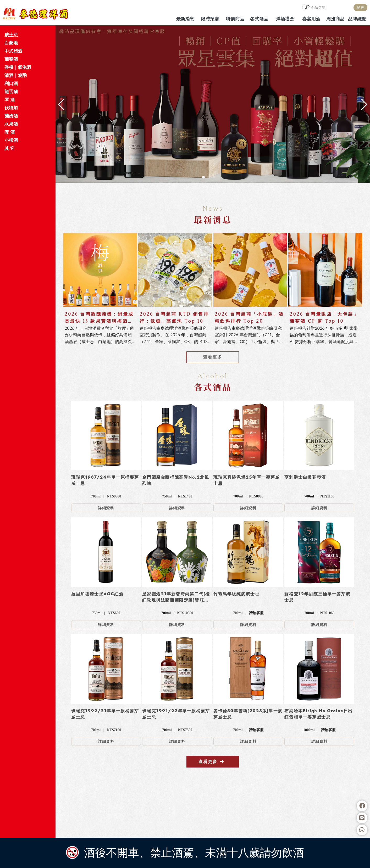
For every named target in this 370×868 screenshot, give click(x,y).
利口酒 (11, 83)
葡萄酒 (11, 59)
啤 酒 (10, 132)
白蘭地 (11, 43)
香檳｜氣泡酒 (18, 67)
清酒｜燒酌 (16, 75)
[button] (203, 177)
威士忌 (11, 35)
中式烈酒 (13, 51)
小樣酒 (11, 140)
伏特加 (11, 108)
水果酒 (11, 124)
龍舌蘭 (11, 92)
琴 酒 (10, 100)
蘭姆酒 (11, 116)
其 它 (10, 148)
